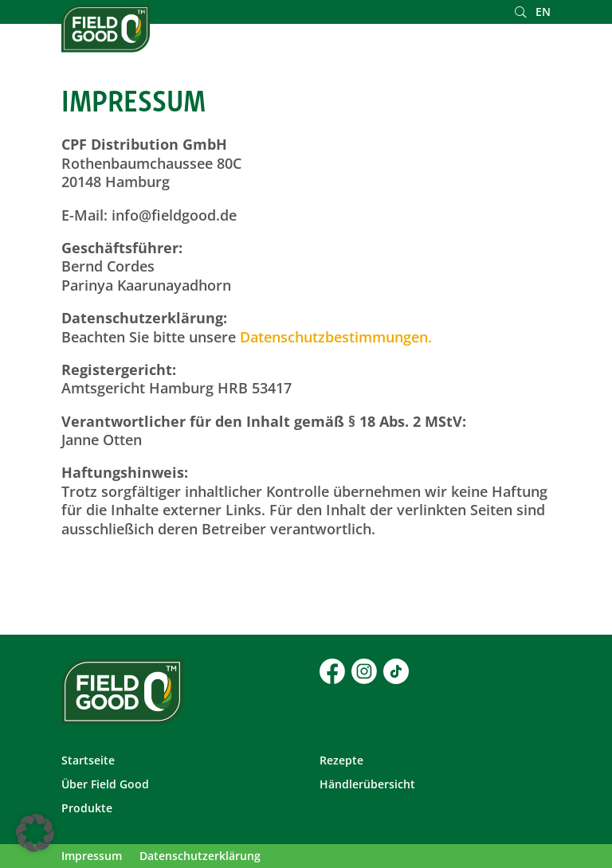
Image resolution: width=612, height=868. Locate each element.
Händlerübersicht (367, 785)
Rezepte (341, 761)
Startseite (88, 761)
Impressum (92, 857)
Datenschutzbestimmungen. (336, 337)
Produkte (87, 809)
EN (543, 13)
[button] (35, 833)
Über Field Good (105, 785)
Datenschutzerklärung (200, 857)
